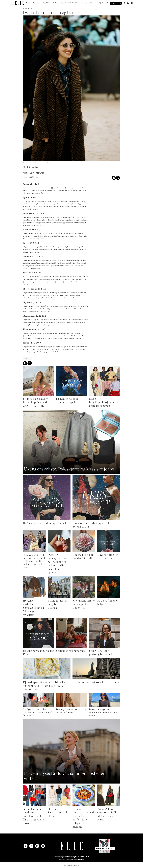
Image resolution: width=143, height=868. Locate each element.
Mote (28, 3)
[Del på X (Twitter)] (118, 178)
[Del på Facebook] (114, 178)
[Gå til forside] (19, 3)
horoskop (27, 358)
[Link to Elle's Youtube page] (37, 846)
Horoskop (37, 3)
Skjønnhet (47, 3)
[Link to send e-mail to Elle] (43, 846)
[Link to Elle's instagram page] (26, 846)
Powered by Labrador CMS (72, 865)
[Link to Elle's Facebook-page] (31, 846)
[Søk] (124, 3)
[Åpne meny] (12, 3)
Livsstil (56, 3)
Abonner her (116, 3)
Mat (82, 3)
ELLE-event (89, 3)
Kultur (64, 3)
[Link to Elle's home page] (71, 846)
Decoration (73, 3)
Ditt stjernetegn (102, 3)
